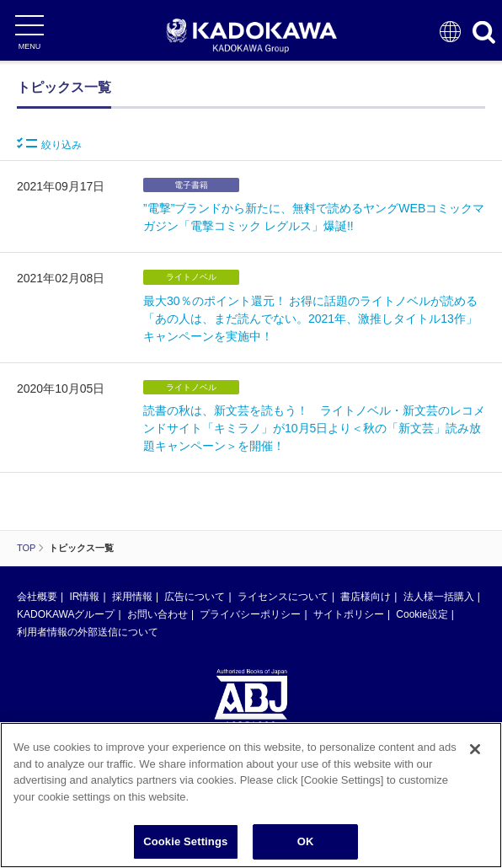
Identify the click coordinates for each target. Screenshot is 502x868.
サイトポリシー (349, 614)
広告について (195, 597)
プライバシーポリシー (250, 614)
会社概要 (37, 597)
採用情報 (132, 597)
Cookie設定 (422, 614)
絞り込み (49, 144)
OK (306, 850)
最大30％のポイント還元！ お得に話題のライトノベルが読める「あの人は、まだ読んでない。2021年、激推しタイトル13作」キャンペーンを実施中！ (310, 319)
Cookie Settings (185, 850)
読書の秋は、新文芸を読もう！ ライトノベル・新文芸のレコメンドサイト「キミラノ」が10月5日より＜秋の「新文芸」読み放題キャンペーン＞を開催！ (314, 428)
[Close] (475, 758)
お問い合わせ (158, 614)
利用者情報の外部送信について (88, 632)
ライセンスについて (283, 597)
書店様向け (366, 597)
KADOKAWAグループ (66, 614)
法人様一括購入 (439, 597)
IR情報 (84, 597)
